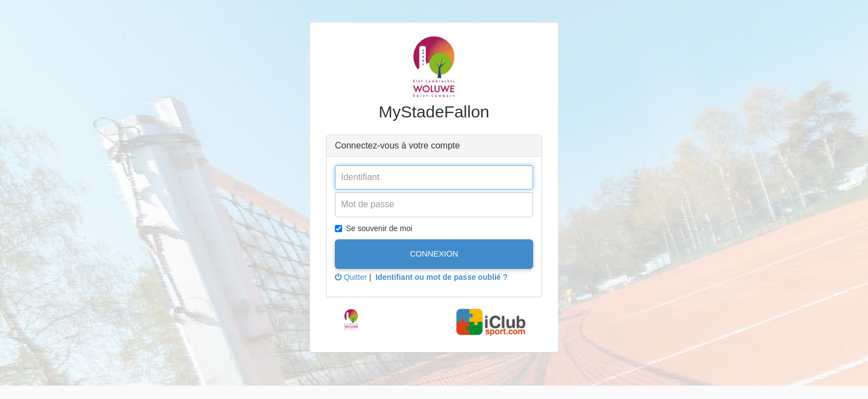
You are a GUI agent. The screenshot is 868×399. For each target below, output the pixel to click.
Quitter (351, 277)
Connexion (434, 254)
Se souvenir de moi (374, 228)
